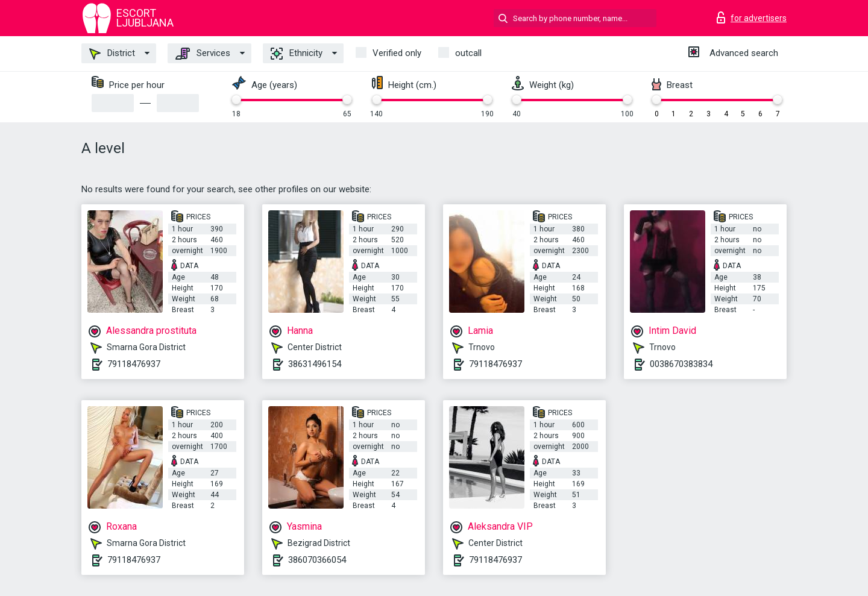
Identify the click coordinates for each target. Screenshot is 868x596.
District (112, 54)
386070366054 (317, 560)
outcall (468, 53)
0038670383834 (681, 364)
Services (203, 54)
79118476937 (134, 364)
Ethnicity (297, 54)
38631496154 (315, 364)
